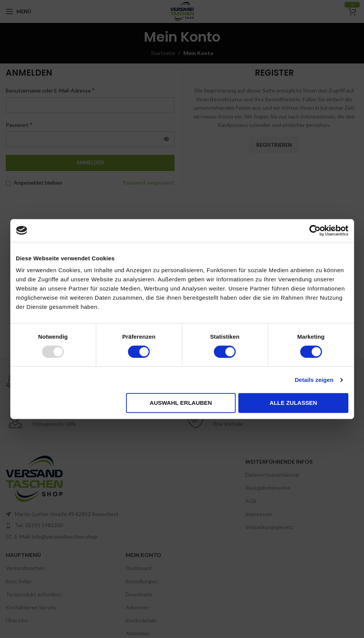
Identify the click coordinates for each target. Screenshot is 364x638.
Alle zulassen (293, 403)
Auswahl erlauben (181, 403)
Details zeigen (314, 380)
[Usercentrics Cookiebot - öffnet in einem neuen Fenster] (315, 231)
